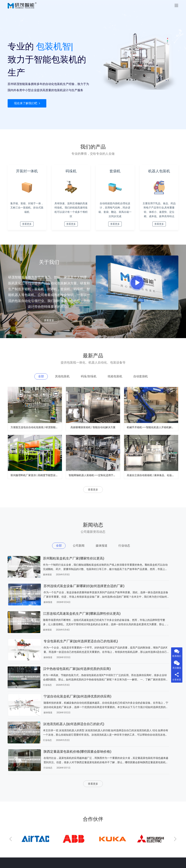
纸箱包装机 (14, 835)
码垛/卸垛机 (15, 827)
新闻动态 (71, 812)
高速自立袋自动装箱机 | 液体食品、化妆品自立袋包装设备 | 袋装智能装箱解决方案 (152, 487)
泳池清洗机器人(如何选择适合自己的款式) (66, 671)
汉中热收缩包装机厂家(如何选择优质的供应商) (66, 639)
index (40, 804)
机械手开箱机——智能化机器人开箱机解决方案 (152, 438)
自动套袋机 (14, 843)
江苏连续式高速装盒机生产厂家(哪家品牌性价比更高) (66, 606)
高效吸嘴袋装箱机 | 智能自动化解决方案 (94, 438)
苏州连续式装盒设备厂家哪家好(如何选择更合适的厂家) (154, 574)
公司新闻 (13, 804)
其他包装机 (14, 812)
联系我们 (42, 820)
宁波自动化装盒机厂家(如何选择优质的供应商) (155, 639)
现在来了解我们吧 (27, 116)
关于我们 (42, 812)
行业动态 (47, 657)
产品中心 (71, 804)
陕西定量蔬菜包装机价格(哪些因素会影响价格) (155, 671)
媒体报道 (47, 592)
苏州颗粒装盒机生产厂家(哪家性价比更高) (66, 574)
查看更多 (49, 330)
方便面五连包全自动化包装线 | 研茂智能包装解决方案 (36, 438)
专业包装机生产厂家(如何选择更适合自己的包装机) (155, 606)
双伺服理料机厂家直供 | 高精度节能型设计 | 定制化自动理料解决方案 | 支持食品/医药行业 (36, 487)
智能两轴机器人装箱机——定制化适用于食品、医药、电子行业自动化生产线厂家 (94, 487)
